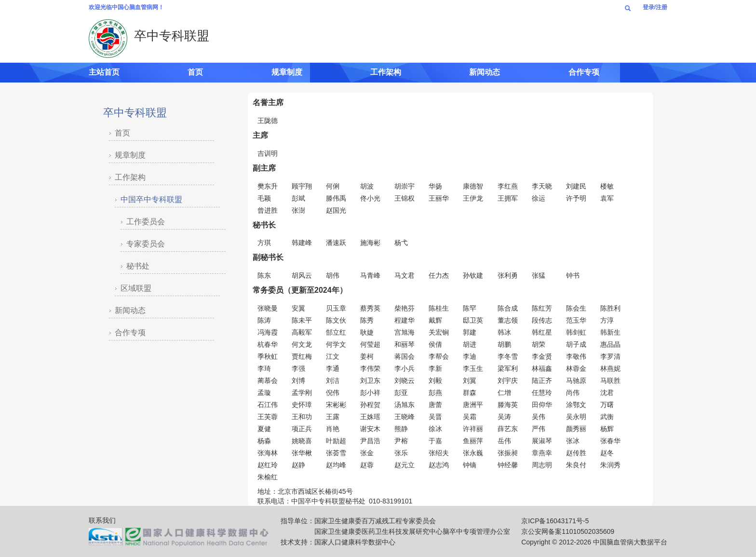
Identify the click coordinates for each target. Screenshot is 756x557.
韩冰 (504, 332)
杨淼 (264, 441)
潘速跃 (336, 243)
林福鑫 (542, 368)
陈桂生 (439, 308)
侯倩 (435, 344)
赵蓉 (367, 465)
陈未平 (302, 320)
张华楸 (302, 453)
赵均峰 (336, 465)
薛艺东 (508, 429)
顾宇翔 (302, 186)
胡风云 (302, 275)
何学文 (336, 344)
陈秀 (367, 320)
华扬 (435, 186)
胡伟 (333, 275)
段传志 (542, 320)
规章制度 (287, 72)
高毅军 (302, 332)
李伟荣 (370, 368)
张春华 (610, 441)
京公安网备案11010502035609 (568, 531)
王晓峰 (405, 417)
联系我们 (102, 520)
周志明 (542, 465)
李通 (333, 368)
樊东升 (268, 186)
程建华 (405, 320)
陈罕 (470, 308)
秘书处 (138, 266)
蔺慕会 (268, 380)
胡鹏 (504, 344)
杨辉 (607, 429)
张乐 (401, 453)
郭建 (470, 332)
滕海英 (508, 405)
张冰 (573, 441)
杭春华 (268, 344)
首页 (195, 72)
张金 (367, 453)
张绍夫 (439, 453)
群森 (470, 393)
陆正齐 (542, 380)
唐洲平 (473, 405)
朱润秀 (610, 465)
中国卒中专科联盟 (151, 199)
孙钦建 (473, 275)
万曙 (607, 405)
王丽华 (439, 198)
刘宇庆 (508, 380)
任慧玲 (542, 393)
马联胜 (610, 380)
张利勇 (508, 275)
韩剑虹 (576, 332)
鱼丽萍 (473, 441)
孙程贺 (370, 405)
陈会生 (576, 308)
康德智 (473, 186)
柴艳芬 (405, 308)
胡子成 (576, 344)
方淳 (607, 320)
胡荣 (539, 344)
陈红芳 (542, 308)
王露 (333, 417)
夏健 (264, 429)
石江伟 (268, 405)
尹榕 (401, 441)
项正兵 (302, 429)
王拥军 (508, 198)
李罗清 (610, 356)
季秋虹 (268, 356)
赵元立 (405, 465)
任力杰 (439, 275)
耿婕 (367, 332)
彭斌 (298, 198)
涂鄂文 (576, 405)
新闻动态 (485, 72)
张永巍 (473, 453)
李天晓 (542, 186)
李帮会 (439, 356)
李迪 (470, 356)
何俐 (333, 186)
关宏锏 (439, 332)
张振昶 (508, 453)
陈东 (264, 275)
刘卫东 (370, 380)
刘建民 (576, 186)
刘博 (298, 380)
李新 (435, 368)
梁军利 (508, 368)
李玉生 (473, 368)
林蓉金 (576, 368)
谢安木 (370, 429)
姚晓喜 (302, 441)
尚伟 (573, 393)
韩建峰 (302, 243)
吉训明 (268, 153)
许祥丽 (473, 429)
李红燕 (508, 186)
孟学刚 (302, 393)
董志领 (508, 320)
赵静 (298, 465)
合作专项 (584, 72)
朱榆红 (268, 477)
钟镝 (470, 465)
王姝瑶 (370, 417)
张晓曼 (268, 308)
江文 (333, 356)
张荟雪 (336, 453)
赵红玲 (268, 465)
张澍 (298, 210)
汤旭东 (405, 405)
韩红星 (542, 332)
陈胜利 (610, 308)
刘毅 (435, 380)
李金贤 (542, 356)
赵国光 (336, 210)
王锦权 (405, 198)
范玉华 (576, 320)
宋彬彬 (336, 405)
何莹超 (370, 344)
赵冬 (607, 453)
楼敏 (607, 186)
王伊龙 (473, 198)
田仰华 (542, 405)
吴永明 (576, 417)
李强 (298, 368)
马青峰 (370, 275)
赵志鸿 (439, 465)
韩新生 (610, 332)
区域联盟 (136, 288)
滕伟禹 (336, 198)
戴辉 (435, 320)
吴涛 (504, 417)
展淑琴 (542, 441)
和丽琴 (405, 344)
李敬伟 (576, 356)
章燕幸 (542, 453)
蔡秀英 (370, 308)
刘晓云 (405, 380)
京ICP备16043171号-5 (555, 521)
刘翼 (470, 380)
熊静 (401, 429)
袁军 (607, 198)
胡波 (367, 186)
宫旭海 (405, 332)
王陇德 (268, 121)
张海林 (268, 453)
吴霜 (470, 417)
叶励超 (336, 441)
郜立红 (336, 332)
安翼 (298, 308)
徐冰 (435, 429)
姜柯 (367, 356)
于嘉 (435, 441)
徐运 (539, 198)
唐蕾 (435, 405)
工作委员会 (146, 222)
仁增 (504, 393)
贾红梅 (302, 356)
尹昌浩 (370, 441)
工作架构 (386, 72)
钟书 (573, 275)
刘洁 (333, 380)
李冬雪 (508, 356)
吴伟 (539, 417)
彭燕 (435, 393)
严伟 (539, 429)
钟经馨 (508, 465)
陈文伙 (336, 320)
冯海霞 (268, 332)
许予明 (576, 198)
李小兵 (405, 368)
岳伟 (504, 441)
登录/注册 (655, 7)
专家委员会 (146, 244)
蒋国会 (405, 356)
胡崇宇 (405, 186)
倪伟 (333, 393)
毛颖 (264, 198)
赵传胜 (576, 453)
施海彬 (370, 243)
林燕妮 (610, 368)
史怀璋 (302, 405)
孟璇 (264, 393)
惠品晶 (610, 344)
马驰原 (576, 380)
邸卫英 (473, 320)
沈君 (607, 393)
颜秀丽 (576, 429)
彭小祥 (370, 393)
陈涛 (264, 320)
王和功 (302, 417)
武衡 (607, 417)
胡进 (470, 344)
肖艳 (333, 429)
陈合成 (508, 308)
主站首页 (104, 72)
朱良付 (576, 465)
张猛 (539, 275)
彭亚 (401, 393)
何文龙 (302, 344)
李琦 (264, 368)
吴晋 (435, 417)
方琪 (264, 243)
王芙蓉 (268, 417)
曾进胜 (268, 210)
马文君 (405, 275)
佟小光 (370, 198)
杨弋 (401, 243)
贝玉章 (336, 308)
